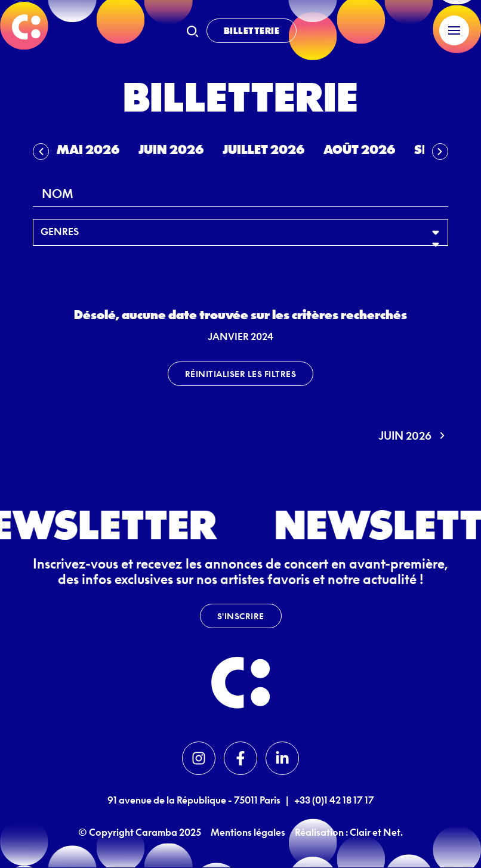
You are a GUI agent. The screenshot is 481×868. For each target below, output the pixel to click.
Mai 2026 (88, 149)
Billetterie (252, 31)
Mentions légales (248, 832)
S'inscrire (241, 616)
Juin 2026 (171, 149)
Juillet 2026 (263, 149)
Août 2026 (359, 149)
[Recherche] (192, 31)
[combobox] (240, 194)
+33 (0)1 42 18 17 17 (334, 800)
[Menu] (454, 30)
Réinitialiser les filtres (241, 374)
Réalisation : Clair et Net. (349, 832)
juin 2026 (413, 435)
